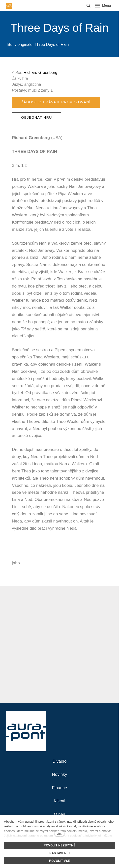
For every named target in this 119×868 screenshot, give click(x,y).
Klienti (59, 801)
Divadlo (60, 761)
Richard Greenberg (40, 72)
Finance (59, 788)
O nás (59, 814)
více (59, 834)
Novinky (59, 774)
